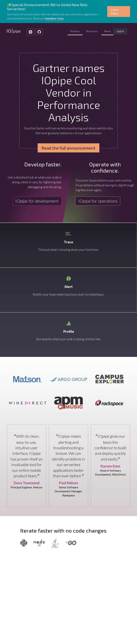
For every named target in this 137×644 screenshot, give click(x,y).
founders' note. (54, 18)
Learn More (115, 12)
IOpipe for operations (98, 201)
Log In (122, 32)
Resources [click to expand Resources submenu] (92, 31)
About (107, 31)
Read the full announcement (68, 148)
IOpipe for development (37, 201)
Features (75, 31)
